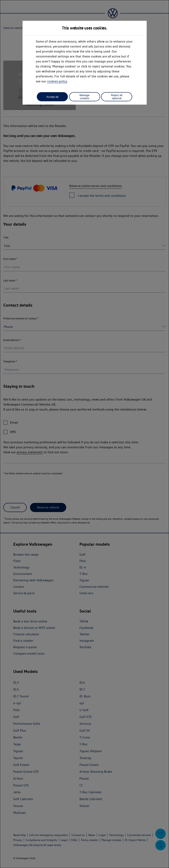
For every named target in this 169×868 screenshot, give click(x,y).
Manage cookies (84, 97)
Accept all (52, 97)
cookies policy (57, 81)
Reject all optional (117, 97)
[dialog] (84, 434)
